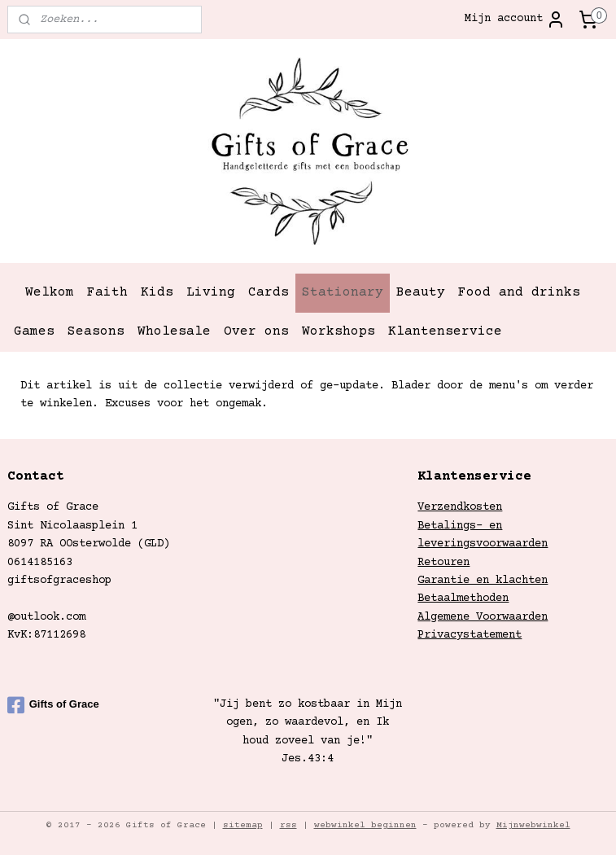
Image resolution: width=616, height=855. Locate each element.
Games (34, 331)
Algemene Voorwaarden (483, 617)
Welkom (50, 292)
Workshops (339, 331)
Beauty (421, 292)
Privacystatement (470, 635)
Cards (269, 292)
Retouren (443, 563)
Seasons (96, 331)
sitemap (243, 825)
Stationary (343, 292)
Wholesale (174, 331)
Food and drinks (519, 292)
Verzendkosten (460, 507)
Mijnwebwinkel (533, 825)
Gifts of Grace (53, 705)
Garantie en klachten (483, 581)
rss (288, 825)
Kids (157, 292)
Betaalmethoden (463, 598)
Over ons (256, 331)
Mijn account (515, 20)
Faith (107, 292)
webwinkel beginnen (365, 825)
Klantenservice (445, 331)
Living (211, 292)
